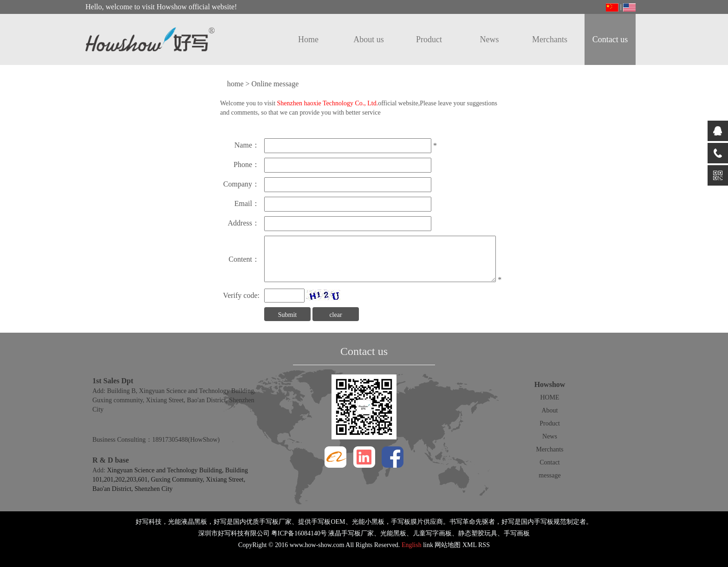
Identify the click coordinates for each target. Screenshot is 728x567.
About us (369, 39)
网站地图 (448, 545)
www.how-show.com (317, 545)
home (235, 84)
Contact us (610, 39)
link (428, 545)
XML (470, 545)
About (550, 410)
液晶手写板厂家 (351, 533)
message (549, 475)
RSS (484, 545)
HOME (549, 397)
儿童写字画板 (432, 533)
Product (429, 39)
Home (308, 39)
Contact (550, 462)
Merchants (550, 39)
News (490, 39)
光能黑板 (393, 533)
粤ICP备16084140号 (299, 533)
